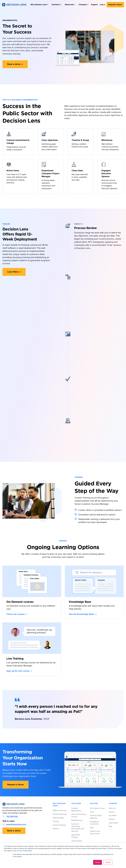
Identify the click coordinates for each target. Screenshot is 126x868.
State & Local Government (95, 832)
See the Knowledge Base (83, 614)
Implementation (58, 818)
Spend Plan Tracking (76, 836)
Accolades (113, 816)
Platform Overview (60, 811)
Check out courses (17, 614)
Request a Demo (16, 785)
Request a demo (116, 4)
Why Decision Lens (39, 4)
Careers (112, 812)
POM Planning (77, 820)
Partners (56, 829)
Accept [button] (98, 862)
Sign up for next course (19, 671)
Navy (92, 828)
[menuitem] (39, 4)
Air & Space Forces (97, 808)
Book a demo (15, 64)
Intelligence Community (94, 823)
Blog (110, 826)
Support (96, 4)
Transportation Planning (77, 842)
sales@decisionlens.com (14, 824)
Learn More (14, 272)
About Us (112, 808)
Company (82, 4)
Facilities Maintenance (76, 810)
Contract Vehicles (59, 825)
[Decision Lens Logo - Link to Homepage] (14, 5)
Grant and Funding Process (79, 816)
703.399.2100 (10, 816)
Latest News (113, 823)
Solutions (56, 4)
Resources (69, 4)
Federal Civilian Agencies (96, 817)
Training (56, 821)
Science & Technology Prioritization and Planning (78, 828)
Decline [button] (108, 862)
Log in (103, 4)
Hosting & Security (60, 814)
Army (92, 812)
